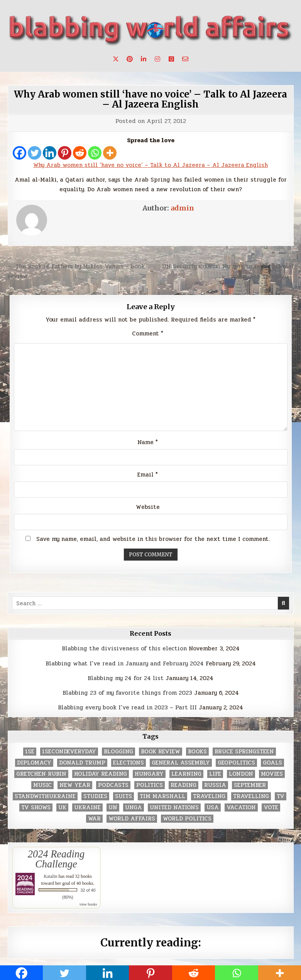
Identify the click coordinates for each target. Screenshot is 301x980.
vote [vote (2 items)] (271, 807)
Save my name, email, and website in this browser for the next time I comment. (153, 539)
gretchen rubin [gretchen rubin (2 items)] (41, 774)
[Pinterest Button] (130, 59)
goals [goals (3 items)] (272, 763)
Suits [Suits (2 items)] (123, 796)
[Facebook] (19, 153)
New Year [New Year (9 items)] (75, 785)
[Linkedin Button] (144, 59)
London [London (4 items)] (241, 774)
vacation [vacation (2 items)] (241, 807)
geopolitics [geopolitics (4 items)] (236, 763)
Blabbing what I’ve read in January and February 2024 (125, 663)
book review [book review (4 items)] (161, 752)
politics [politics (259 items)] (150, 785)
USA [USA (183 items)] (213, 807)
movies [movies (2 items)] (272, 774)
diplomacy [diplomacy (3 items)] (34, 763)
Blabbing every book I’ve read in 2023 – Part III (127, 707)
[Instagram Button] (157, 59)
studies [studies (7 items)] (95, 796)
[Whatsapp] (95, 153)
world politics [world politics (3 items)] (187, 819)
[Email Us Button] (185, 59)
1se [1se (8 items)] (30, 752)
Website (148, 507)
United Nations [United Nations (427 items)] (174, 807)
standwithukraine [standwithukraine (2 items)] (45, 796)
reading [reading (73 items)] (183, 785)
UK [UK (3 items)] (62, 807)
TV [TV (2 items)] (281, 796)
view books (88, 904)
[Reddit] (80, 153)
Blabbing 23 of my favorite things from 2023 (127, 693)
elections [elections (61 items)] (129, 763)
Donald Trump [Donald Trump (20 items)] (82, 763)
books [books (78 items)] (197, 752)
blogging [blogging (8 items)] (118, 752)
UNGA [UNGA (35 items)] (134, 807)
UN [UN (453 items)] (113, 807)
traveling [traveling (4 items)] (209, 796)
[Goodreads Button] (171, 59)
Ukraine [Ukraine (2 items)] (87, 807)
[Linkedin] (50, 153)
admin (182, 208)
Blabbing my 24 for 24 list (126, 678)
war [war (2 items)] (94, 819)
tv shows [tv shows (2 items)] (36, 807)
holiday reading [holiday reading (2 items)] (101, 774)
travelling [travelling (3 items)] (251, 796)
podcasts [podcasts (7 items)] (113, 785)
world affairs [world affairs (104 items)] (132, 819)
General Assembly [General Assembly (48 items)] (181, 763)
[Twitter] (35, 153)
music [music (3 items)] (42, 785)
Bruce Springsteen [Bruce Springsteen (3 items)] (244, 752)
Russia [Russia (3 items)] (215, 785)
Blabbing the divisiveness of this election (124, 648)
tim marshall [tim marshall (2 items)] (162, 796)
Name (148, 442)
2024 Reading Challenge (56, 859)
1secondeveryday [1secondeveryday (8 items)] (69, 752)
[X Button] (116, 59)
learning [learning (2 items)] (186, 774)
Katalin (50, 876)
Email (148, 475)
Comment (148, 333)
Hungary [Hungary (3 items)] (149, 774)
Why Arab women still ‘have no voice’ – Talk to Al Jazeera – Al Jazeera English (150, 99)
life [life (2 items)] (215, 774)
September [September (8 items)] (250, 785)
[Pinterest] (65, 153)
